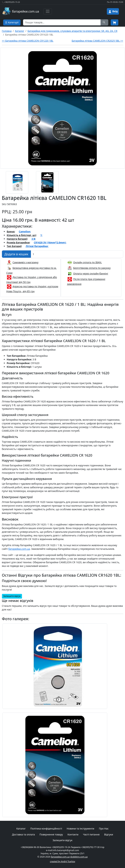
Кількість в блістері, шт (21, 235)
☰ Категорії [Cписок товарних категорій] (12, 22)
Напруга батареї (17, 239)
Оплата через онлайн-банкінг (91, 274)
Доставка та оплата (23, 834)
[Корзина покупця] (115, 22)
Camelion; (25, 232)
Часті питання (91, 834)
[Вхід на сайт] (113, 11)
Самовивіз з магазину (26, 262)
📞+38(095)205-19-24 (11, 2)
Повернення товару (51, 834)
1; (41, 235)
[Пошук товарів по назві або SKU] (62, 22)
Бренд (11, 232)
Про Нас (104, 829)
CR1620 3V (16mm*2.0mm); (50, 242)
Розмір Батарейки (18, 242)
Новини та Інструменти (80, 829)
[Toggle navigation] (48, 11)
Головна (7, 31)
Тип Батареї (14, 246)
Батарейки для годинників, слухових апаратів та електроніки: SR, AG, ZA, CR (72, 31)
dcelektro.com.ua (79, 857)
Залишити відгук (12, 596)
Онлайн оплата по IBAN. (87, 262)
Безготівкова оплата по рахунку (92, 268)
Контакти (73, 834)
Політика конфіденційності (46, 829)
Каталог (19, 31)
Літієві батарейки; (37, 246)
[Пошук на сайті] (104, 22)
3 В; (34, 239)
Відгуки (109, 834)
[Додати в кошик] (16, 254)
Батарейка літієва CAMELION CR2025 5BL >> (97, 41)
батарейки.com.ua (19, 549)
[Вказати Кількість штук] (77, 254)
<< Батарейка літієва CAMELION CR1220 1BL (28, 41)
